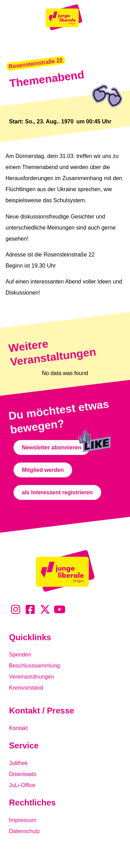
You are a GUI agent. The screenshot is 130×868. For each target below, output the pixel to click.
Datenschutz (24, 831)
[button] (36, 64)
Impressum (23, 820)
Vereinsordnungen (32, 677)
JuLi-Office (22, 785)
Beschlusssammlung (34, 666)
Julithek (18, 763)
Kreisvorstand (26, 688)
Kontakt (18, 728)
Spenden (20, 655)
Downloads (23, 774)
